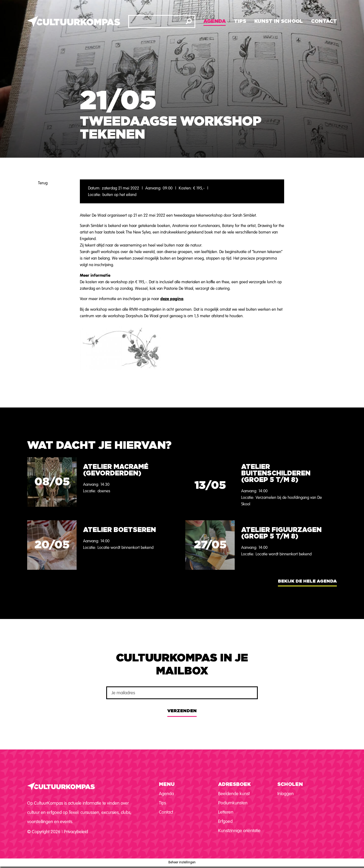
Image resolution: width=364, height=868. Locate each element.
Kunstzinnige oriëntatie (239, 831)
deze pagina (172, 299)
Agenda (215, 21)
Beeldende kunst (234, 794)
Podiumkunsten (233, 803)
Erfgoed (225, 821)
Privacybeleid (76, 832)
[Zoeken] (189, 21)
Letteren (226, 812)
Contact (324, 21)
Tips (240, 21)
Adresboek (234, 785)
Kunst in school (279, 21)
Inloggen (285, 794)
